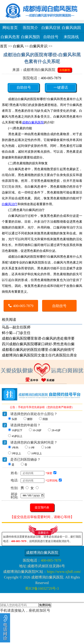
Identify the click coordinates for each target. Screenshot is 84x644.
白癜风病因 (71, 28)
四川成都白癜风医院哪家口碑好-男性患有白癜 (38, 344)
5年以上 (16, 453)
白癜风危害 (10, 37)
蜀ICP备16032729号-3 (42, 588)
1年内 (15, 448)
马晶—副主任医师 (16, 327)
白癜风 (18, 46)
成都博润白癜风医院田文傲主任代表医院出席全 (39, 355)
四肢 (45, 419)
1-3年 (32, 448)
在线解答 (65, 70)
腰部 (30, 419)
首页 (4, 46)
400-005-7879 (51, 78)
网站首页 (10, 28)
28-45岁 (56, 430)
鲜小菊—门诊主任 (16, 333)
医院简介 (30, 28)
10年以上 (37, 453)
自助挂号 (51, 37)
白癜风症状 (51, 28)
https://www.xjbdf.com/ (64, 572)
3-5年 (48, 448)
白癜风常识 (39, 46)
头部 (14, 419)
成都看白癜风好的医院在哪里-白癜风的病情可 (38, 350)
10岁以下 (17, 430)
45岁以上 (17, 436)
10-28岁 (37, 430)
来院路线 (71, 37)
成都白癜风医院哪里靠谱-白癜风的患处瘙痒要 (38, 338)
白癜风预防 (31, 37)
